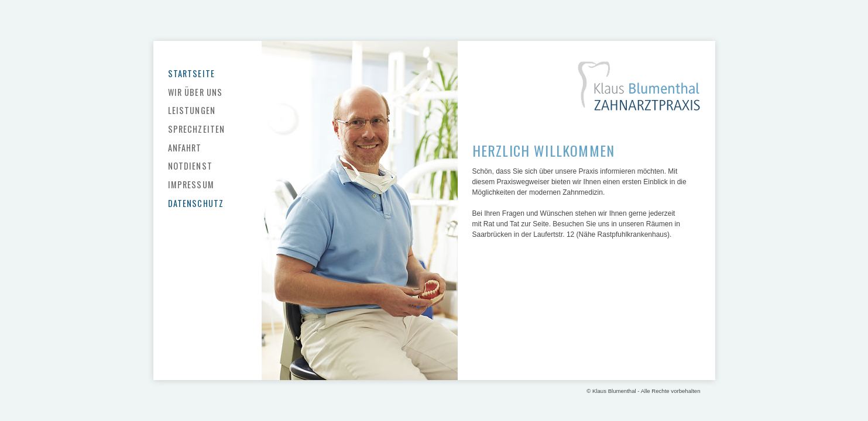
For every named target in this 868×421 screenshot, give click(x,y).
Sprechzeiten (197, 129)
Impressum (191, 184)
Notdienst (190, 166)
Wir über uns (195, 92)
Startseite (192, 73)
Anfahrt (185, 148)
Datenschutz (196, 203)
